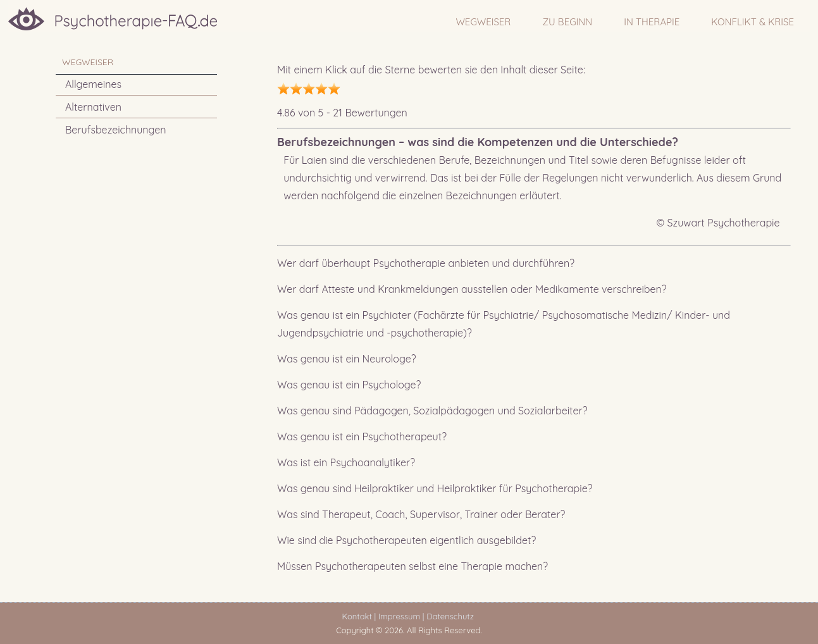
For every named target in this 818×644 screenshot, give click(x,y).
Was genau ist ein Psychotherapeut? (362, 437)
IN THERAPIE (652, 22)
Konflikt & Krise (753, 22)
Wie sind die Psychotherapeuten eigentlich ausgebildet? (406, 540)
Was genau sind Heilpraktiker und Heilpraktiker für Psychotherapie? (435, 488)
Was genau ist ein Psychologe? (349, 385)
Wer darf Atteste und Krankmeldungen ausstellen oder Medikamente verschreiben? (472, 289)
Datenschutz (452, 616)
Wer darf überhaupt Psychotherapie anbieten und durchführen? (426, 263)
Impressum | (401, 616)
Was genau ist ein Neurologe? (347, 359)
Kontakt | (359, 616)
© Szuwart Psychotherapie (718, 223)
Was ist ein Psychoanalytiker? (346, 462)
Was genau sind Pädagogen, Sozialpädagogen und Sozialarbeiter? (432, 411)
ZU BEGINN (567, 22)
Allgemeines (93, 84)
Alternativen (93, 107)
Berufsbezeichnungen (116, 130)
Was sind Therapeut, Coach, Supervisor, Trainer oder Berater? (421, 514)
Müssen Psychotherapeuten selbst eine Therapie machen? (412, 566)
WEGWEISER (483, 22)
